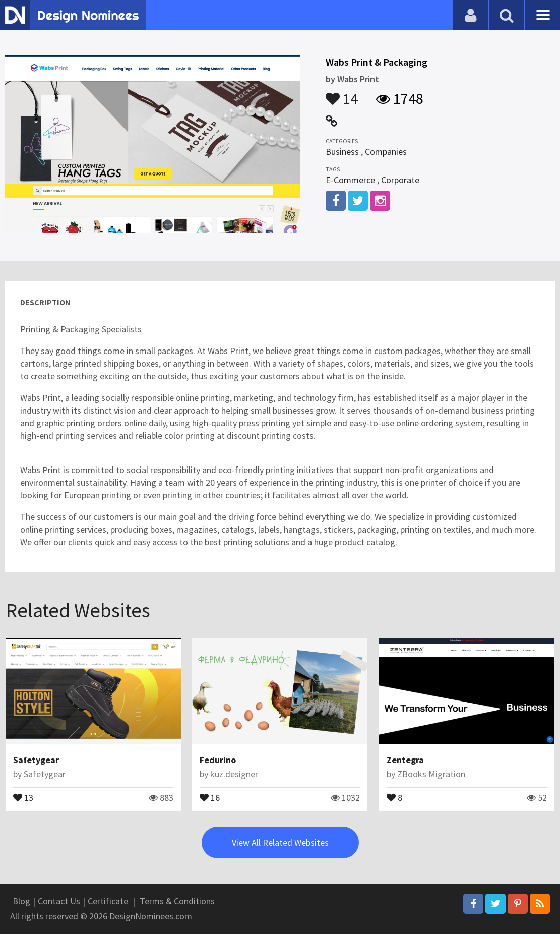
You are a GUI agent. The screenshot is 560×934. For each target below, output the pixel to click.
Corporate (400, 180)
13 (23, 797)
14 (342, 94)
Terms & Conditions (177, 901)
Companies (386, 152)
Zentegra (405, 760)
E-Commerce (350, 180)
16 (210, 797)
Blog (21, 901)
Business (342, 152)
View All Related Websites (280, 842)
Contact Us (59, 901)
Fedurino (218, 760)
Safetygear (36, 760)
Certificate (108, 901)
